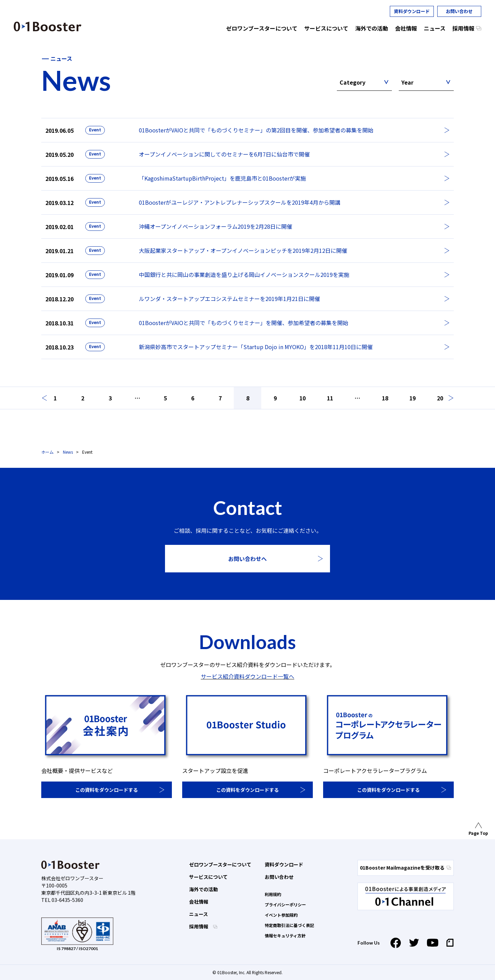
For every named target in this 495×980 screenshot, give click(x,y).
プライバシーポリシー (285, 904)
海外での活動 (203, 889)
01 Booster (48, 26)
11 (330, 398)
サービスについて (208, 877)
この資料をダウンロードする (107, 790)
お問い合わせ (459, 11)
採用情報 (199, 926)
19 (412, 398)
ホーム (47, 452)
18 (385, 398)
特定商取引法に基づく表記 (289, 925)
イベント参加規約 (281, 915)
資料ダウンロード (412, 11)
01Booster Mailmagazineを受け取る (405, 868)
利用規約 (273, 894)
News (68, 452)
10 (302, 398)
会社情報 (199, 902)
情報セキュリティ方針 (285, 935)
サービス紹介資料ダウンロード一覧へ (247, 676)
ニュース (199, 914)
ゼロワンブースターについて (220, 864)
